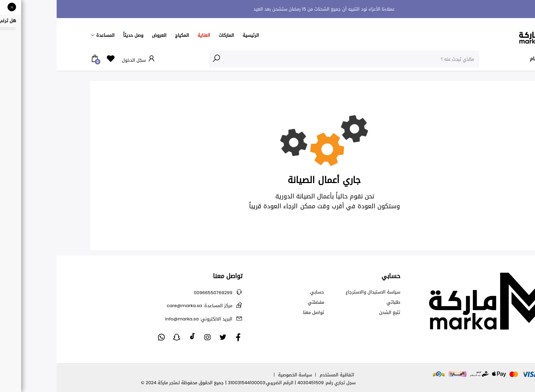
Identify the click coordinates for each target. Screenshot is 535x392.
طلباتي (337, 302)
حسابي (261, 292)
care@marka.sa (143, 306)
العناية (147, 35)
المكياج (125, 35)
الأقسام (487, 59)
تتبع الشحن (333, 313)
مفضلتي (259, 302)
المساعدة (49, 35)
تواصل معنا (257, 313)
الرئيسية (194, 35)
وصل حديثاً (77, 35)
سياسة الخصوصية (238, 375)
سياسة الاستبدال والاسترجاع (316, 292)
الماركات (170, 35)
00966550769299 (156, 293)
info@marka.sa (142, 319)
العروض (103, 35)
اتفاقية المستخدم (280, 375)
